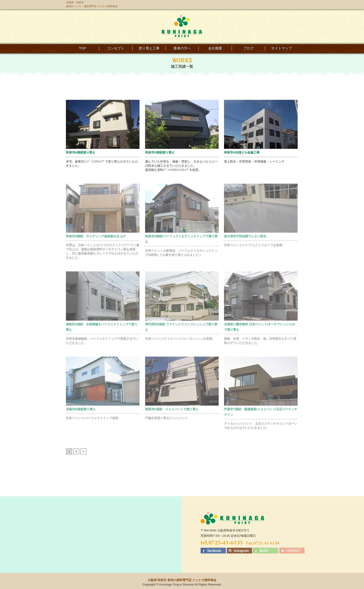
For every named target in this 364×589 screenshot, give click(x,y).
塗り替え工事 (149, 48)
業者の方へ (182, 48)
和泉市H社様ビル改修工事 (242, 152)
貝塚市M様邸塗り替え (81, 409)
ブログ (249, 48)
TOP (83, 48)
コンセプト (116, 48)
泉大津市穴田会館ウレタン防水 (245, 236)
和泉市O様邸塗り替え (160, 152)
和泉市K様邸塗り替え (81, 152)
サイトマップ (282, 48)
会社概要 (215, 48)
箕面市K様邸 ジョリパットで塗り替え (172, 409)
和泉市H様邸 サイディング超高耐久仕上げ (96, 236)
